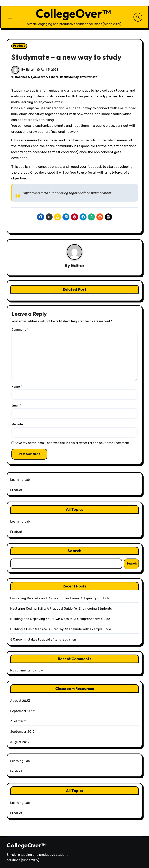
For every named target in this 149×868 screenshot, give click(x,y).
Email (16, 405)
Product (19, 46)
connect (23, 77)
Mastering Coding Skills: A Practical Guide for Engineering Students (61, 609)
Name (17, 387)
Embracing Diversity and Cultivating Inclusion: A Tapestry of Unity (60, 598)
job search (40, 77)
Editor (30, 70)
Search (74, 551)
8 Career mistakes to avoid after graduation (43, 639)
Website (17, 424)
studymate (90, 77)
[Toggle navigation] (10, 17)
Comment (20, 330)
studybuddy (70, 77)
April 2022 (18, 721)
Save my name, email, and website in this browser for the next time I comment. (72, 443)
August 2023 (20, 701)
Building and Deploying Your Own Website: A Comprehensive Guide (60, 619)
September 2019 (23, 732)
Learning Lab (20, 480)
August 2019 (20, 742)
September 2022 (23, 711)
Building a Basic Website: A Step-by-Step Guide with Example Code (61, 629)
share (55, 77)
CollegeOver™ (73, 13)
